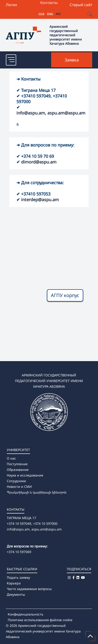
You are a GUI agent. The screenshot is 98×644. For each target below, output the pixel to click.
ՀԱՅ (41, 14)
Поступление (17, 464)
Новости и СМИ (19, 487)
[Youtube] (83, 577)
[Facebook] (73, 577)
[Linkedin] (78, 577)
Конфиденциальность (26, 614)
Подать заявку (18, 577)
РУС (58, 14)
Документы (16, 594)
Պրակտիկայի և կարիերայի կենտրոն (37, 492)
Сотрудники (16, 481)
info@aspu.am (31, 113)
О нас (11, 458)
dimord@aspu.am (39, 162)
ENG (50, 14)
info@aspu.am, (19, 529)
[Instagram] (69, 577)
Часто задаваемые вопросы (29, 589)
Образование (18, 470)
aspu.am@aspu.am (66, 113)
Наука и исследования (25, 475)
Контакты (49, 3)
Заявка (72, 60)
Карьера (14, 583)
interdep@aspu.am (40, 200)
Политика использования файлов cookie (40, 620)
